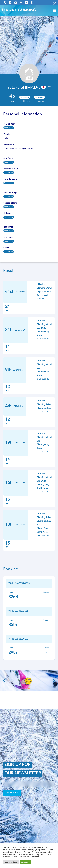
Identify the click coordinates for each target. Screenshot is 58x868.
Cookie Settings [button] (11, 862)
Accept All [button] (25, 862)
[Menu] (54, 10)
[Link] (55, 3)
